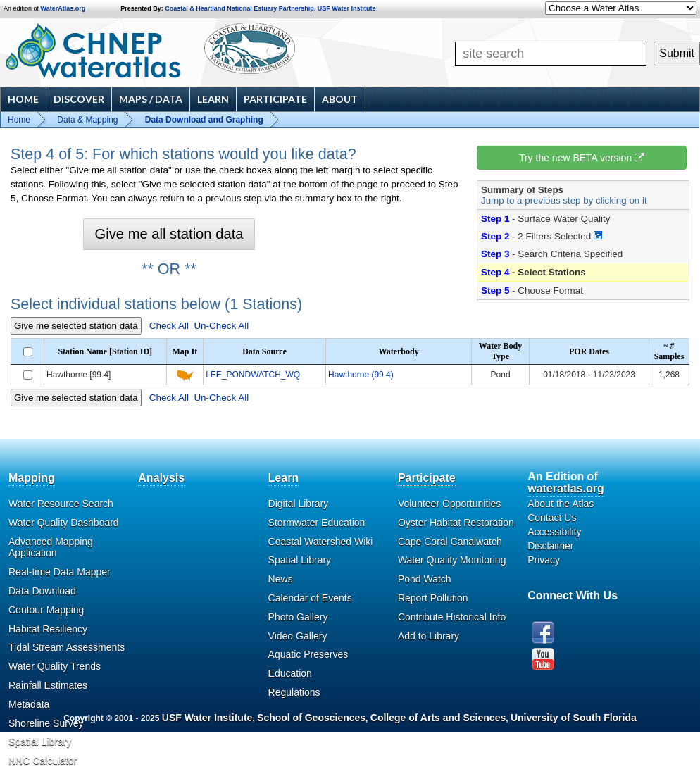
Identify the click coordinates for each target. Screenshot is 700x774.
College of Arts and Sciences (438, 718)
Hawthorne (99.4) (361, 375)
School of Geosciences (311, 718)
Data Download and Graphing (204, 120)
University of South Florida (574, 718)
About (340, 99)
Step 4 (495, 272)
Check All (169, 326)
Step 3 (495, 254)
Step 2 (495, 236)
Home (23, 99)
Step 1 (495, 219)
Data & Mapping (87, 120)
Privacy (544, 560)
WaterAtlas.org (63, 8)
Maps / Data (151, 99)
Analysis (161, 478)
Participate (275, 99)
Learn (213, 99)
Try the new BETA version (582, 158)
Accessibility (554, 532)
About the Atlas (561, 504)
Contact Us (552, 518)
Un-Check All (221, 326)
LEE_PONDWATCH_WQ (253, 375)
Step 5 (495, 291)
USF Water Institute (347, 8)
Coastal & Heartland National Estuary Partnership (239, 8)
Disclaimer (550, 546)
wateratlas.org (565, 488)
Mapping (32, 478)
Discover (79, 99)
